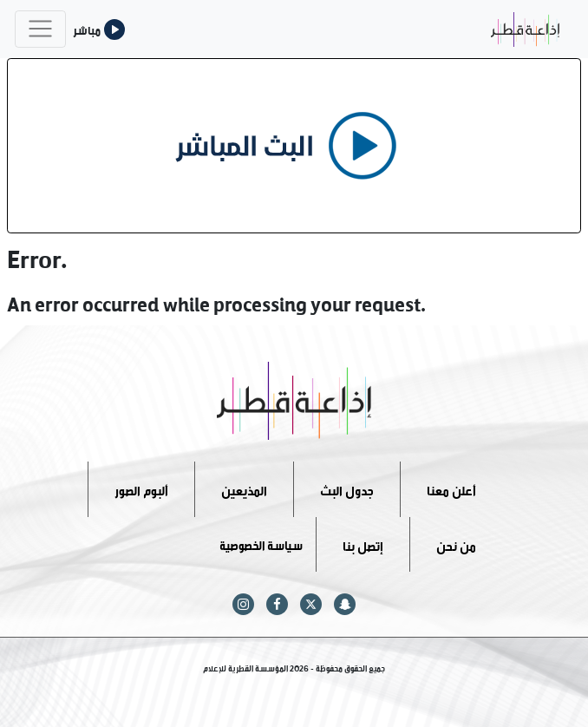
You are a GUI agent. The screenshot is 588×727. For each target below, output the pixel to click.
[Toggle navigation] (40, 29)
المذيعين (244, 489)
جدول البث (347, 489)
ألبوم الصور (141, 489)
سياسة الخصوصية (261, 544)
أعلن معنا (451, 489)
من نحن (456, 544)
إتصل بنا (363, 544)
